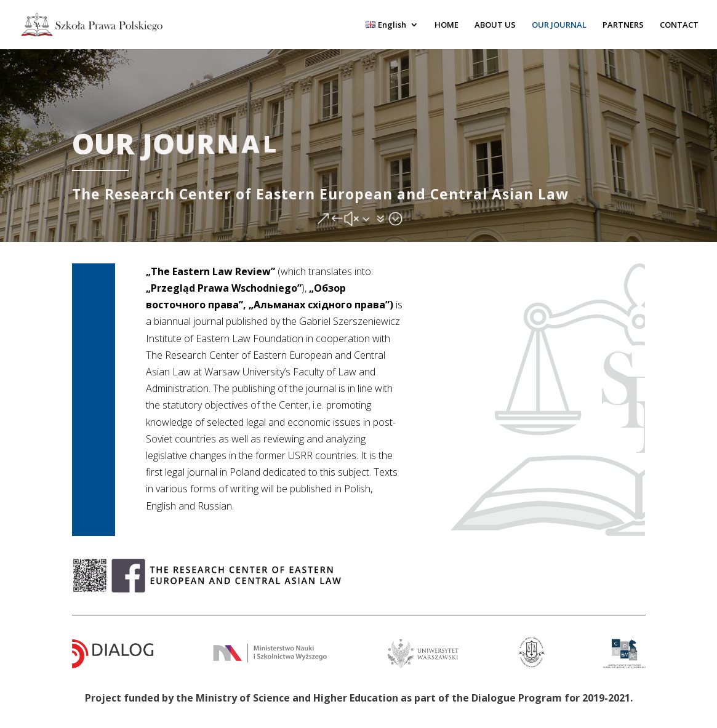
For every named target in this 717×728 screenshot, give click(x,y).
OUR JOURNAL (559, 25)
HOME (447, 25)
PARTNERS (623, 25)
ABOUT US (495, 25)
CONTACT (679, 25)
